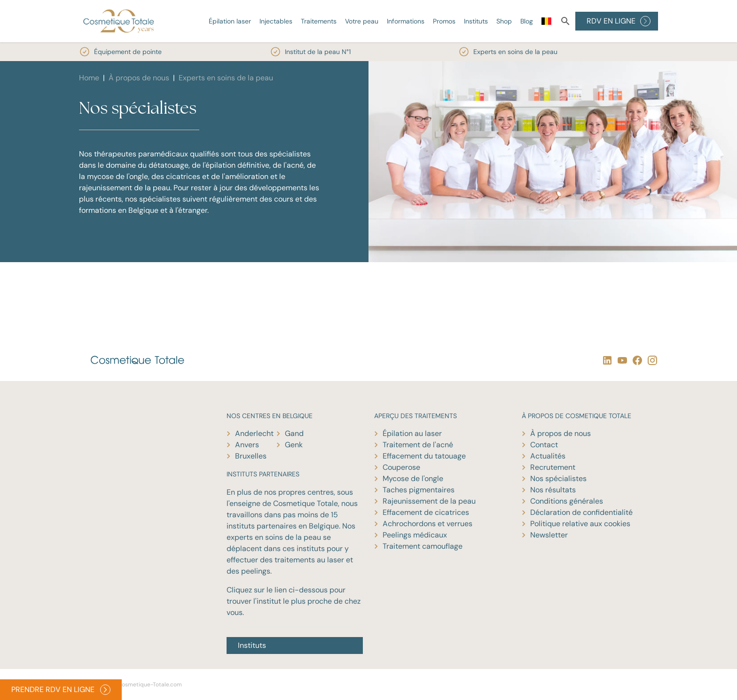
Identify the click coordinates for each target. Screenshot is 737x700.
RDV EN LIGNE (619, 21)
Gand (294, 433)
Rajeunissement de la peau (429, 501)
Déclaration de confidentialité (581, 512)
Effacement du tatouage (424, 456)
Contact (544, 445)
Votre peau (362, 21)
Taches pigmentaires (419, 490)
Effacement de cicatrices (426, 512)
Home (89, 78)
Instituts (476, 21)
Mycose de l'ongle (413, 478)
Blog (527, 21)
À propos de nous (139, 78)
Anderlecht (254, 433)
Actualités (548, 456)
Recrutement (553, 467)
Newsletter (549, 535)
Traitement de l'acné (418, 445)
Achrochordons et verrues (427, 524)
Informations (406, 21)
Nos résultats (553, 490)
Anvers (247, 445)
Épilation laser (230, 21)
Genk (294, 445)
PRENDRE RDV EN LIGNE (61, 690)
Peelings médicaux (415, 535)
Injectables (276, 21)
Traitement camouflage (423, 546)
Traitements (319, 21)
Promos (444, 21)
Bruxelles (251, 456)
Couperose (401, 467)
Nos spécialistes (558, 478)
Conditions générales (567, 501)
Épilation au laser (412, 433)
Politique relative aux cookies (580, 524)
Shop (504, 21)
